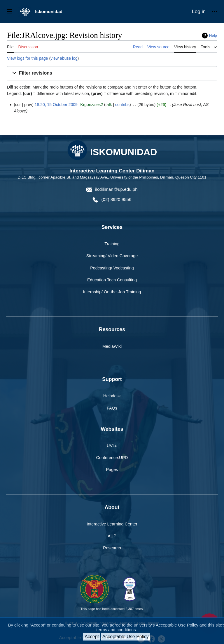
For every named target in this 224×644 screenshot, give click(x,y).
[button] (112, 73)
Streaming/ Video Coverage (112, 256)
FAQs (112, 408)
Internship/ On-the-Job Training (112, 292)
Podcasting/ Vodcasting (112, 268)
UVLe (112, 446)
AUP (112, 536)
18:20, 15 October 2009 (56, 105)
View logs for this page (28, 58)
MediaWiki (112, 346)
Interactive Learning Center (112, 524)
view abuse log (64, 58)
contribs (122, 105)
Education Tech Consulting (112, 280)
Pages (112, 470)
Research (112, 548)
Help (213, 35)
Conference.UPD (112, 458)
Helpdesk (112, 396)
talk (109, 105)
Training (112, 244)
